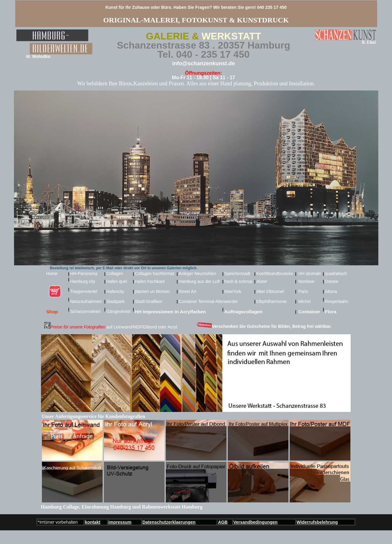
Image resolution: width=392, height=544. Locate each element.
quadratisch (336, 274)
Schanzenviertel (85, 311)
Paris (303, 291)
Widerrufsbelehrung (317, 522)
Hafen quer (117, 281)
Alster (262, 281)
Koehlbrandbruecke (275, 274)
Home (54, 274)
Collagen (115, 274)
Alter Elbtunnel (270, 291)
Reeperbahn (337, 301)
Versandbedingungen (256, 522)
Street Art (187, 291)
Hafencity (115, 291)
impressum (120, 522)
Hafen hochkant (150, 281)
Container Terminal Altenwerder (208, 301)
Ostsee (332, 281)
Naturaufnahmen (86, 301)
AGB (223, 522)
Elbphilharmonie (271, 301)
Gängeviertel (118, 311)
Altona (331, 291)
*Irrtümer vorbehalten (58, 522)
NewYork (233, 291)
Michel (304, 301)
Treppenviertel (84, 291)
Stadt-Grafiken (148, 301)
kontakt (93, 522)
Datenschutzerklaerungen (169, 522)
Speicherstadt (237, 274)
